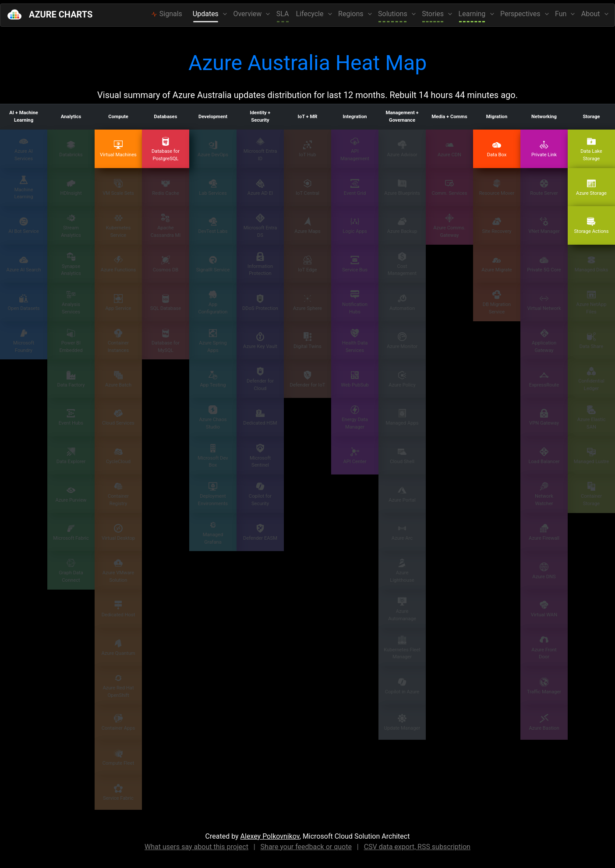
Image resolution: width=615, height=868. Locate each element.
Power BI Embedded (71, 341)
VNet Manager (544, 226)
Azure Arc (402, 532)
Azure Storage (591, 188)
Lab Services (213, 188)
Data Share (591, 341)
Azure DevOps (213, 149)
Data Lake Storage (591, 149)
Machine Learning (23, 188)
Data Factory (71, 379)
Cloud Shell (402, 456)
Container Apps (118, 722)
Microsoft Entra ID (260, 149)
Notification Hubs (355, 302)
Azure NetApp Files (592, 302)
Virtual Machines (118, 149)
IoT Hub (307, 149)
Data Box (497, 149)
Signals (167, 14)
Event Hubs (71, 417)
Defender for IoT (308, 379)
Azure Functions (118, 264)
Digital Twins (307, 341)
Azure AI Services (24, 149)
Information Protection (260, 264)
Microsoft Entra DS (260, 226)
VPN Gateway (544, 417)
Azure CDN (449, 149)
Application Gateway (544, 341)
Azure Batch (118, 379)
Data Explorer (71, 456)
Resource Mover (497, 188)
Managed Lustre (591, 456)
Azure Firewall (544, 532)
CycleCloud (118, 456)
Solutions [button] (394, 14)
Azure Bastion (544, 722)
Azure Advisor (402, 149)
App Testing (213, 379)
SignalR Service (213, 264)
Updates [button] (207, 14)
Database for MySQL (166, 341)
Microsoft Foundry (24, 341)
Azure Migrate (497, 264)
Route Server (544, 188)
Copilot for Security (260, 494)
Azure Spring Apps (213, 341)
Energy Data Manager (355, 418)
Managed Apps (402, 417)
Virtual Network (544, 303)
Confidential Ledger (591, 379)
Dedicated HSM (260, 417)
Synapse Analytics (71, 264)
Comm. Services (449, 188)
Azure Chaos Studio (213, 418)
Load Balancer (544, 456)
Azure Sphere (307, 303)
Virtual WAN (544, 609)
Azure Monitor (402, 341)
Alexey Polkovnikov (270, 836)
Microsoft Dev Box (213, 456)
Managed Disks (592, 264)
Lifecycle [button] (311, 14)
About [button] (592, 14)
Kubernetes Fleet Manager (402, 648)
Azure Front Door (544, 648)
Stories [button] (434, 14)
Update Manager (402, 722)
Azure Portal (402, 494)
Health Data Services (355, 341)
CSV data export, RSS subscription (417, 847)
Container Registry (118, 494)
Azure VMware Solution (118, 571)
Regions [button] (352, 14)
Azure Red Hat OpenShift (118, 686)
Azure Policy (402, 379)
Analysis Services (71, 302)
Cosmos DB (166, 264)
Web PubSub (355, 379)
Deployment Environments (213, 494)
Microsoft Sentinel (260, 456)
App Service (118, 303)
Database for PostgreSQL (166, 149)
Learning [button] (473, 14)
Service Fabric (118, 792)
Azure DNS (544, 571)
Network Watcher (544, 494)
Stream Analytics (71, 226)
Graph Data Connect (71, 571)
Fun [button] (562, 14)
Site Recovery (497, 226)
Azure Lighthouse (402, 571)
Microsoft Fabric (71, 532)
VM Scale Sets (118, 188)
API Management (355, 149)
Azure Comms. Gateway (449, 226)
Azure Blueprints (402, 188)
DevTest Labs (213, 226)
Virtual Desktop (118, 532)
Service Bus (355, 264)
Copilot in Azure (402, 686)
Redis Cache (166, 188)
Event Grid (355, 188)
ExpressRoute (544, 379)
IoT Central (307, 188)
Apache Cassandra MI (166, 226)
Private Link (544, 149)
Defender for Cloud (260, 379)
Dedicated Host (118, 609)
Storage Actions (591, 226)
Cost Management (402, 264)
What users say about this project (196, 847)
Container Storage (591, 494)
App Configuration (213, 302)
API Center (355, 456)
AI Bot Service (23, 226)
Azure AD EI (260, 188)
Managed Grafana (213, 533)
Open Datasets (23, 303)
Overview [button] (248, 14)
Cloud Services (118, 417)
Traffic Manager (544, 686)
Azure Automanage (402, 609)
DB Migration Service (497, 302)
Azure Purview (71, 494)
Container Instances (118, 341)
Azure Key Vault (260, 341)
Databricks (71, 149)
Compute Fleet (118, 757)
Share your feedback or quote (306, 847)
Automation (402, 303)
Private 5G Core (544, 264)
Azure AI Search (24, 264)
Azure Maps (307, 226)
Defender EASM (260, 532)
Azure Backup (402, 226)
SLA (283, 14)
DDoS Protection (260, 303)
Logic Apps (355, 226)
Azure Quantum (118, 648)
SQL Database (166, 303)
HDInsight (71, 188)
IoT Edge (307, 264)
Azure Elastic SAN (592, 418)
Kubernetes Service (118, 226)
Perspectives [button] (521, 14)
